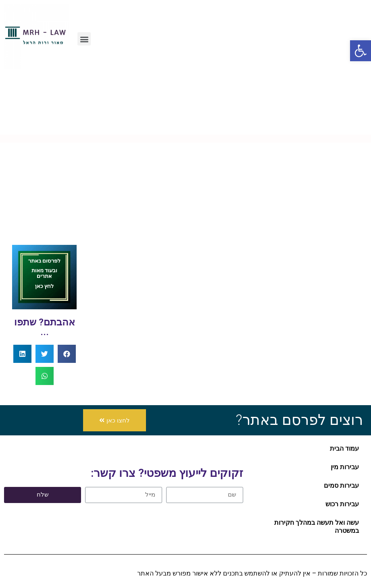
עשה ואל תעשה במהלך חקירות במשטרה (317, 527)
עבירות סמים (341, 486)
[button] (84, 39)
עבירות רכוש (342, 504)
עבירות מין (345, 467)
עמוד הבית (344, 448)
